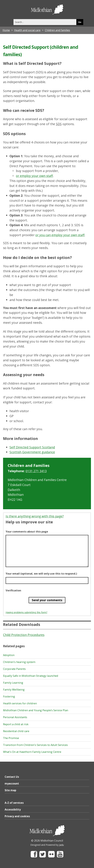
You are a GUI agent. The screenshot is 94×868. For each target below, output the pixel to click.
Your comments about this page (27, 532)
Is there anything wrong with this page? (35, 516)
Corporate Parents (14, 669)
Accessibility (13, 809)
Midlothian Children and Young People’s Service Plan (36, 710)
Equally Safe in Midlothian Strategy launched (31, 676)
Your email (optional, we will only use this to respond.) (41, 574)
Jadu (61, 845)
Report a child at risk (16, 724)
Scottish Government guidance (32, 452)
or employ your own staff (34, 176)
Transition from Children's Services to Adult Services (35, 745)
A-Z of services (14, 803)
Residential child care (16, 731)
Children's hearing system (19, 662)
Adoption (9, 655)
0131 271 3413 (36, 471)
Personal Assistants (15, 717)
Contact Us (12, 777)
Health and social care (27, 30)
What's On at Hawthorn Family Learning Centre (32, 752)
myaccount (12, 783)
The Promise (11, 738)
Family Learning (13, 683)
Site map (10, 790)
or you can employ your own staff (60, 235)
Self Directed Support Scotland (32, 447)
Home (6, 30)
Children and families (57, 30)
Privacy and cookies (17, 816)
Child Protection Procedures (24, 635)
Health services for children (20, 703)
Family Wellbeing (14, 690)
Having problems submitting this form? (27, 612)
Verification (13, 590)
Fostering (9, 696)
